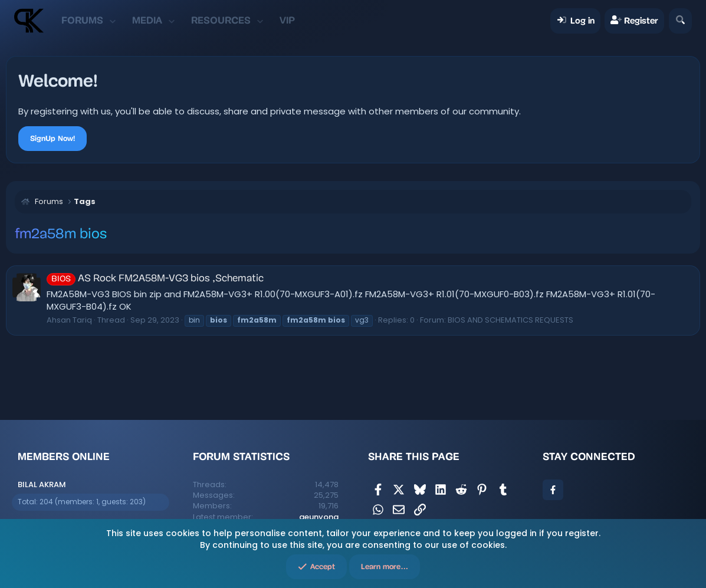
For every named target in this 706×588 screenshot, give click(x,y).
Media (147, 20)
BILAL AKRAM (42, 484)
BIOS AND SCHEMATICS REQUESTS (510, 320)
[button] (112, 21)
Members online (64, 456)
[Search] (680, 21)
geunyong (319, 517)
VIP (287, 20)
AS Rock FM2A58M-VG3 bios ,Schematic (155, 279)
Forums (82, 20)
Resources (221, 20)
